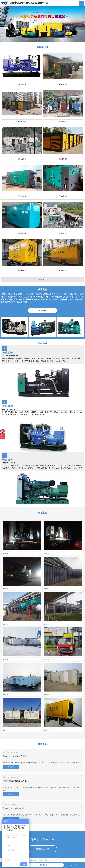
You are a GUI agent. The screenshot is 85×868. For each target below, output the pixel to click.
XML (62, 860)
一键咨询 (42, 865)
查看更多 (42, 280)
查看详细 (42, 310)
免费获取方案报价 (42, 849)
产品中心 (74, 865)
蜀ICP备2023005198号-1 (54, 860)
